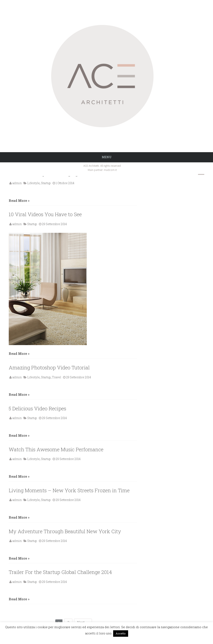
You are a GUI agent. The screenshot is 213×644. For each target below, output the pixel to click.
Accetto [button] (121, 633)
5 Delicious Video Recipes (37, 408)
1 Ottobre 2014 (65, 183)
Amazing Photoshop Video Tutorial (49, 368)
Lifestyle (33, 183)
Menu (107, 157)
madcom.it (110, 170)
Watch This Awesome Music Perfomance (56, 449)
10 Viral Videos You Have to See (45, 214)
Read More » (19, 200)
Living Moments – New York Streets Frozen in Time (69, 490)
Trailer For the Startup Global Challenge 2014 (60, 572)
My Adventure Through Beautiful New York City (65, 531)
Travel (57, 377)
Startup (46, 183)
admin (17, 183)
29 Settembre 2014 (54, 224)
